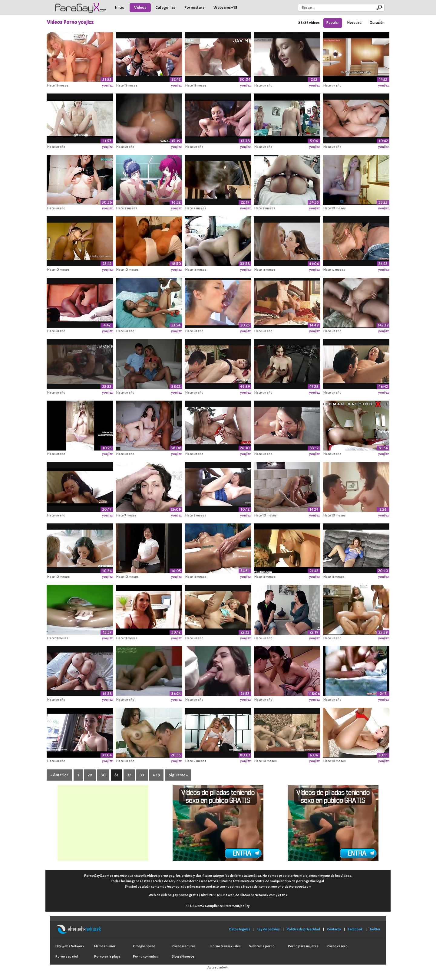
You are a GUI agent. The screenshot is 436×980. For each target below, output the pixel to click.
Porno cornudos (145, 956)
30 (103, 775)
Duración (377, 23)
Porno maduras (184, 946)
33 (142, 775)
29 (90, 775)
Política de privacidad (303, 929)
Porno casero (337, 946)
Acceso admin (218, 967)
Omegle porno (144, 946)
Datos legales (240, 929)
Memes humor (105, 946)
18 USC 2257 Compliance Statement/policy (218, 906)
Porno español (67, 956)
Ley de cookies (269, 929)
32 (129, 775)
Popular (333, 23)
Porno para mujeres (303, 946)
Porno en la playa (107, 956)
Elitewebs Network (70, 946)
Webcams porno (262, 946)
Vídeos (140, 7)
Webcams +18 (225, 7)
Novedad (354, 23)
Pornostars (194, 7)
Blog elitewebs (183, 956)
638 (156, 775)
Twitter (375, 929)
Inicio (120, 7)
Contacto (334, 929)
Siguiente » (178, 775)
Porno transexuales (226, 946)
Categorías (165, 7)
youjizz (107, 85)
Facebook (355, 929)
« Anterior (59, 775)
